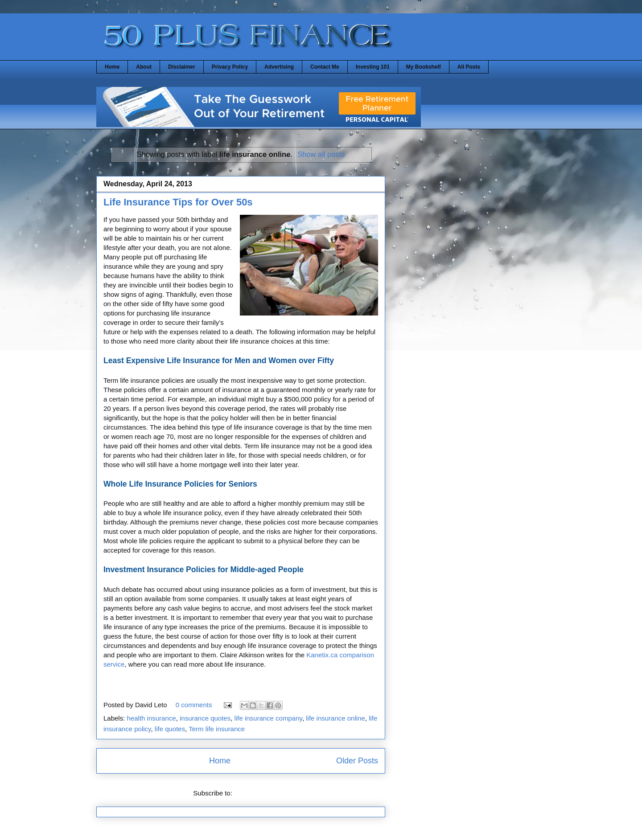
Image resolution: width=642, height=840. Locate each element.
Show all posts (321, 154)
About (144, 67)
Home (112, 67)
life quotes (170, 729)
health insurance (152, 718)
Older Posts (357, 761)
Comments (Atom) (261, 793)
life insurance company (268, 718)
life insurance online (335, 718)
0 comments (194, 705)
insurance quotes (205, 718)
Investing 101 (373, 67)
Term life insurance (217, 729)
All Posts (469, 67)
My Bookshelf (424, 67)
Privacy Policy (230, 67)
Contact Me (325, 67)
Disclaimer (182, 67)
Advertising (279, 67)
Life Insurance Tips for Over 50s (178, 202)
